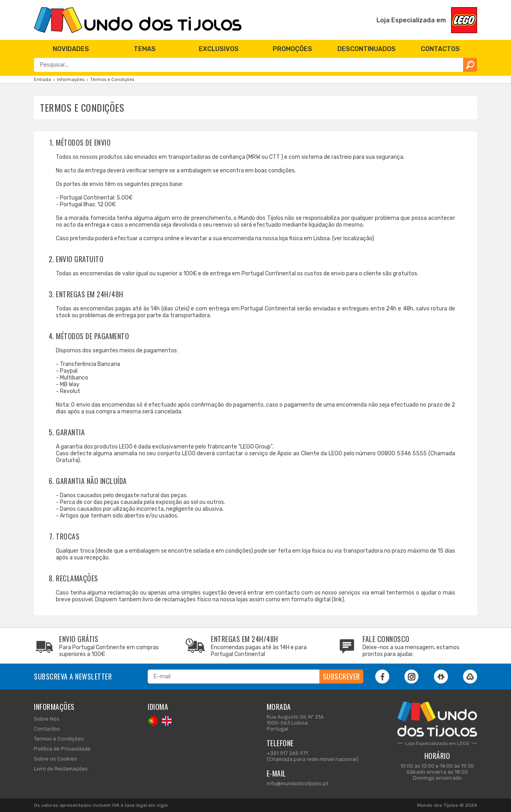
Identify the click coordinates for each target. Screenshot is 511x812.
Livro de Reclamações (61, 769)
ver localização (353, 238)
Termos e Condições (59, 739)
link (338, 600)
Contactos (47, 729)
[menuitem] (71, 49)
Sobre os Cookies (55, 759)
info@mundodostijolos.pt (297, 783)
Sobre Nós (47, 719)
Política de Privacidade (62, 749)
